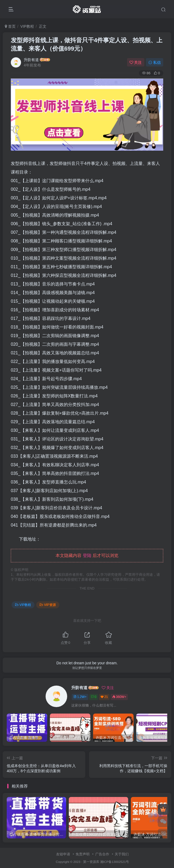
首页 (10, 26)
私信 (155, 62)
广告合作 (102, 854)
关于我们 (122, 854)
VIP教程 (27, 26)
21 (104, 697)
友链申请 (63, 854)
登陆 (87, 555)
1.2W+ (80, 697)
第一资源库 (91, 862)
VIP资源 (48, 605)
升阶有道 (31, 60)
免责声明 (83, 854)
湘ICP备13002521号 (115, 862)
